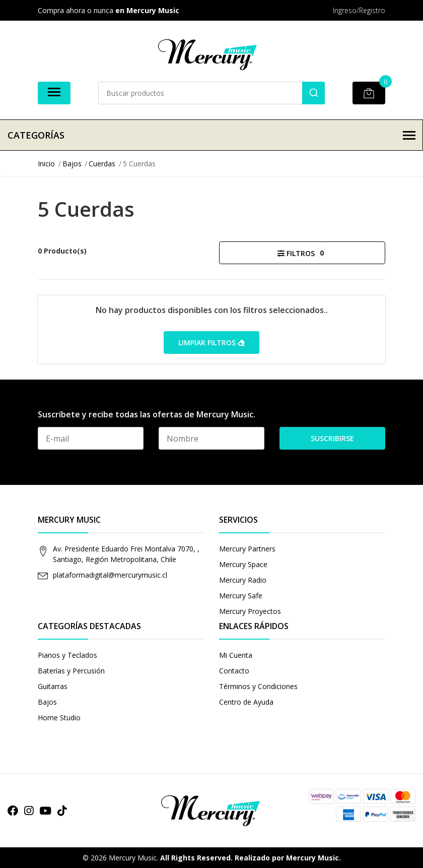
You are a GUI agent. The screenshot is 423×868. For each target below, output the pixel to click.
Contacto (234, 671)
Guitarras (53, 686)
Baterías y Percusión (71, 671)
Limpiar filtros (211, 343)
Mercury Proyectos (250, 611)
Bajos (47, 702)
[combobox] (211, 93)
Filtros (302, 253)
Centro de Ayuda (246, 702)
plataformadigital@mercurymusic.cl (110, 575)
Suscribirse (332, 438)
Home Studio (59, 718)
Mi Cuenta (236, 655)
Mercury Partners (247, 549)
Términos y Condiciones (258, 686)
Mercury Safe (241, 596)
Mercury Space (243, 564)
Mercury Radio (243, 580)
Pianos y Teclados (67, 655)
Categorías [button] (211, 135)
